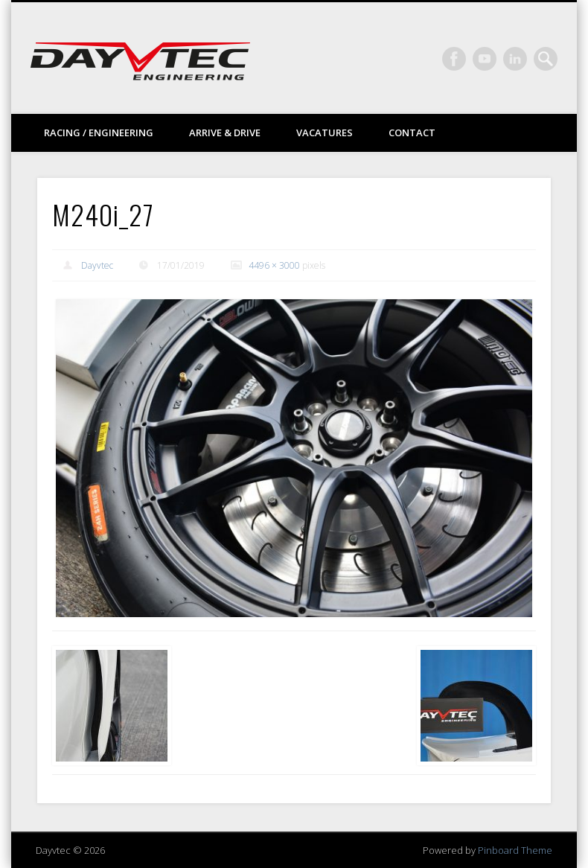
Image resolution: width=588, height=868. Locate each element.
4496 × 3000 (274, 265)
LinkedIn (515, 59)
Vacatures (325, 133)
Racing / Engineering (99, 133)
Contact (412, 133)
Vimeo (485, 59)
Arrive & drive (225, 133)
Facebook (454, 59)
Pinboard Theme (515, 850)
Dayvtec (97, 265)
